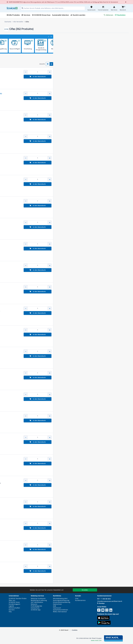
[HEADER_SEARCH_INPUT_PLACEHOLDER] (53, 8)
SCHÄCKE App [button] (36, 610)
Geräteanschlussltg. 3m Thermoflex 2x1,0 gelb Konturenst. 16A (74, 158)
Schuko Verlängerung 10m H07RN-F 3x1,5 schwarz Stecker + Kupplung (77, 244)
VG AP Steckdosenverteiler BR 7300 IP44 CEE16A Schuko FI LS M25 (75, 115)
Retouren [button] (34, 604)
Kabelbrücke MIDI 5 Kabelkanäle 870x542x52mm (69, 351)
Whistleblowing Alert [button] (60, 599)
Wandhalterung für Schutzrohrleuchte (66, 308)
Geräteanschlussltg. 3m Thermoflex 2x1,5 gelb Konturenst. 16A (74, 265)
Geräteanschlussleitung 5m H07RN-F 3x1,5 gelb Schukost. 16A (74, 437)
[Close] (125, 2)
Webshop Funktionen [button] (38, 599)
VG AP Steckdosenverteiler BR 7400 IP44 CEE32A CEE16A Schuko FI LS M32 (78, 94)
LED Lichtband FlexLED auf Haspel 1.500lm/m (68, 502)
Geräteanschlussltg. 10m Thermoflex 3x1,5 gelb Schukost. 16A (74, 330)
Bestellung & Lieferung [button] (39, 600)
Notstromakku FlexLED (61, 480)
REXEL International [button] (60, 612)
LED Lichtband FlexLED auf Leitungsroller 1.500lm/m (71, 201)
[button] (19, 37)
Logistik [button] (11, 606)
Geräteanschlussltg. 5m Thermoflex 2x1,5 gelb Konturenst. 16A (74, 416)
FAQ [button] (10, 612)
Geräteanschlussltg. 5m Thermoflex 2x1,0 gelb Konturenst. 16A (74, 180)
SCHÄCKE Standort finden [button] (18, 599)
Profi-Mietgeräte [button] (36, 606)
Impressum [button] (57, 608)
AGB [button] (54, 606)
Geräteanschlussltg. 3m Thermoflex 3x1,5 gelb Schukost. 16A (74, 373)
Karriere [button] (12, 610)
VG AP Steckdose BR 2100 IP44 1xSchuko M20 (68, 459)
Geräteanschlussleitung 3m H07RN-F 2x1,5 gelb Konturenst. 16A (75, 394)
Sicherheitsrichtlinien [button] (61, 610)
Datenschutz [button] (57, 604)
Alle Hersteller (18, 22)
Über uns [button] (12, 600)
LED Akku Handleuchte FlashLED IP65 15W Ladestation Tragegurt (75, 523)
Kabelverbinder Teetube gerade (64, 72)
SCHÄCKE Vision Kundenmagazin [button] (14, 603)
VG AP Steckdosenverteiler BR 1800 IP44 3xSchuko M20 (72, 137)
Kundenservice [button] (80, 600)
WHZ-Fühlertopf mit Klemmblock (64, 545)
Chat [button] (77, 599)
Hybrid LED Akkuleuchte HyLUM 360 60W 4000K (69, 223)
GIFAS (54, 70)
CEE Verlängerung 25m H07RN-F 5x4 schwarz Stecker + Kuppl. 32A (75, 566)
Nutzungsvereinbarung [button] (61, 600)
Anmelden (85, 590)
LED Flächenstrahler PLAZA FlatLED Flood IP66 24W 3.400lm (73, 287)
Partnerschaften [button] (14, 608)
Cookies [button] (75, 630)
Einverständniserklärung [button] (62, 602)
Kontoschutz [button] (35, 608)
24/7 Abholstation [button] (37, 602)
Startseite (8, 22)
